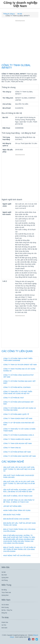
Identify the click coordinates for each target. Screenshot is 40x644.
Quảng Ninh (5, 578)
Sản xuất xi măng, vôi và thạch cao (18, 496)
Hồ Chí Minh (5, 605)
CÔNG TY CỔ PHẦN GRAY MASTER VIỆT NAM (20, 456)
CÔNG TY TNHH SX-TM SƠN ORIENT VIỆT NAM (20, 365)
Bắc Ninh (4, 575)
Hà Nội (4, 572)
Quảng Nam (5, 595)
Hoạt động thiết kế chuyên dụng (17, 556)
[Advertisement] (20, 42)
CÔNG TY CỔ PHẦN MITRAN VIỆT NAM (17, 452)
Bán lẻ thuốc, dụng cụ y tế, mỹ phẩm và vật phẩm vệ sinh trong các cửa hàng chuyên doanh (19, 549)
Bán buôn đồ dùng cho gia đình (16, 519)
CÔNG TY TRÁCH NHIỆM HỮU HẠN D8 (17, 439)
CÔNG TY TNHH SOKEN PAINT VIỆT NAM (18, 418)
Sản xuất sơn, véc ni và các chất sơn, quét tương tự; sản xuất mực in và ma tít (19, 469)
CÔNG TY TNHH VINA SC (12, 448)
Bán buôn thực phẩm (12, 515)
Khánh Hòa (5, 622)
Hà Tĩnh (4, 625)
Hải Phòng (5, 580)
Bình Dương (5, 607)
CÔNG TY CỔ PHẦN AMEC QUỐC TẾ (16, 414)
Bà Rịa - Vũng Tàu (7, 610)
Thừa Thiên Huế (6, 593)
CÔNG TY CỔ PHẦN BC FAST (14, 398)
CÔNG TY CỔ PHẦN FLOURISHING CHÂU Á (19, 435)
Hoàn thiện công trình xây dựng (17, 510)
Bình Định (4, 628)
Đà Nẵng (4, 590)
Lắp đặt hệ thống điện (12, 506)
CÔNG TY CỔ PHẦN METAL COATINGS (17, 387)
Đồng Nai (4, 613)
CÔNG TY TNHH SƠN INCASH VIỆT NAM (17, 443)
